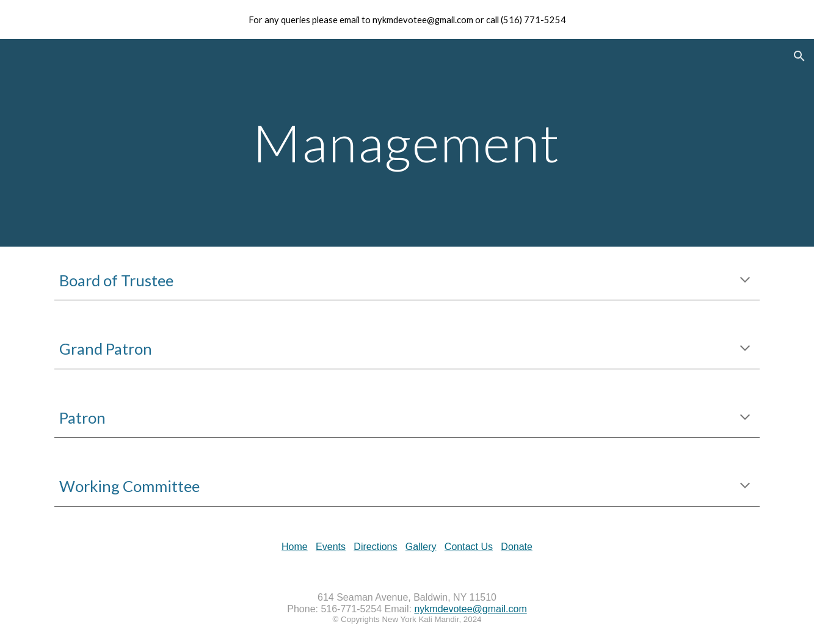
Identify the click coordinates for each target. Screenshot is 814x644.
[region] (407, 20)
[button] (799, 56)
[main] (407, 143)
